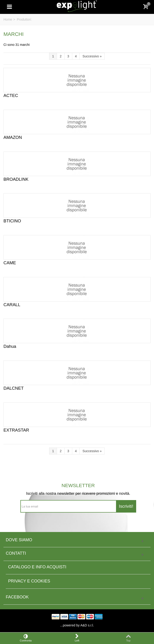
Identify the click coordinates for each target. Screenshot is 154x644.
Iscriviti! (126, 506)
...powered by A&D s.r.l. (77, 625)
